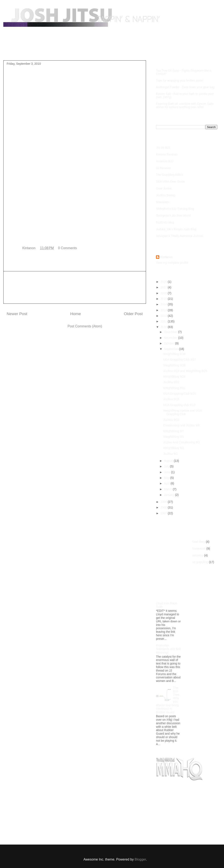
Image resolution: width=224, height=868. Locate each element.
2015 (164, 299)
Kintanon (166, 257)
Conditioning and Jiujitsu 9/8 (181, 425)
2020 (164, 282)
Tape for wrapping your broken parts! (180, 80)
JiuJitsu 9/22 (171, 382)
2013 (164, 310)
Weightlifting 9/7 (173, 431)
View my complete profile (172, 263)
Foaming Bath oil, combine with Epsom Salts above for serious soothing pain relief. (185, 105)
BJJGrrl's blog (165, 222)
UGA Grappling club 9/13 (179, 405)
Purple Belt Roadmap (43, 51)
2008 (164, 507)
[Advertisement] (75, 287)
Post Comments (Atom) (85, 326)
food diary (199, 542)
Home (15, 51)
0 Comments (68, 248)
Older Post (133, 314)
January (169, 495)
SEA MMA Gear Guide (170, 182)
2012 (164, 316)
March (168, 489)
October (169, 343)
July (167, 466)
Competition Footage (81, 51)
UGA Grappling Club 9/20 (180, 394)
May (167, 478)
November (171, 338)
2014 (164, 304)
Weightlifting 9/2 (173, 448)
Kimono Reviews (167, 154)
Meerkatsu (163, 202)
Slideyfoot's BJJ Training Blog (175, 209)
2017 (164, 287)
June (167, 472)
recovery (198, 555)
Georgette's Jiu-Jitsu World (173, 216)
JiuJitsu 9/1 (170, 454)
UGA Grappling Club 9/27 (180, 360)
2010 (164, 327)
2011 (164, 321)
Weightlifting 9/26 (174, 365)
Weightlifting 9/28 (174, 354)
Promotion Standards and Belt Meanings (168, 649)
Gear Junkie (164, 188)
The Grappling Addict (170, 175)
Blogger (140, 859)
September (171, 349)
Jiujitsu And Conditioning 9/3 (181, 442)
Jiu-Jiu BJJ (163, 148)
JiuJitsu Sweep (166, 195)
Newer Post (17, 314)
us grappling (200, 562)
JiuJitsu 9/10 (171, 420)
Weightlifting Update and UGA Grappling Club (183, 412)
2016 (164, 293)
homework (199, 549)
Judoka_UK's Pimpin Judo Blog (176, 229)
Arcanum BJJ (165, 161)
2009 (164, 502)
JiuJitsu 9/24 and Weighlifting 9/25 (185, 371)
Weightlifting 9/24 (174, 377)
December (171, 332)
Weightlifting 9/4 (173, 437)
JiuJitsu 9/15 (171, 399)
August (169, 461)
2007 (164, 513)
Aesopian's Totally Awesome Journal (179, 236)
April (167, 483)
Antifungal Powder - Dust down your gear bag (185, 87)
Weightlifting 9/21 (174, 388)
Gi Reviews (163, 168)
